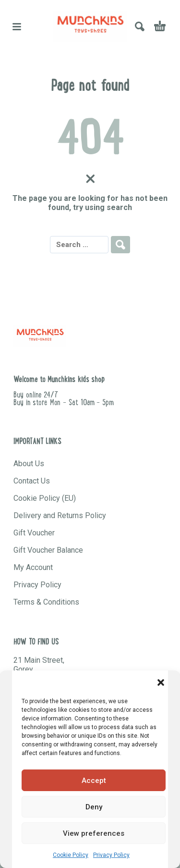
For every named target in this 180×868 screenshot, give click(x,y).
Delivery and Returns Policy (60, 515)
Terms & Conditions (46, 602)
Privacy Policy (111, 855)
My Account (33, 567)
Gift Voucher (34, 533)
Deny (94, 807)
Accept (94, 781)
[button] (161, 682)
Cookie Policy (71, 855)
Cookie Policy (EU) (45, 498)
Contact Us (32, 481)
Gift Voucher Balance (48, 550)
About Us (29, 464)
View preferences (94, 833)
